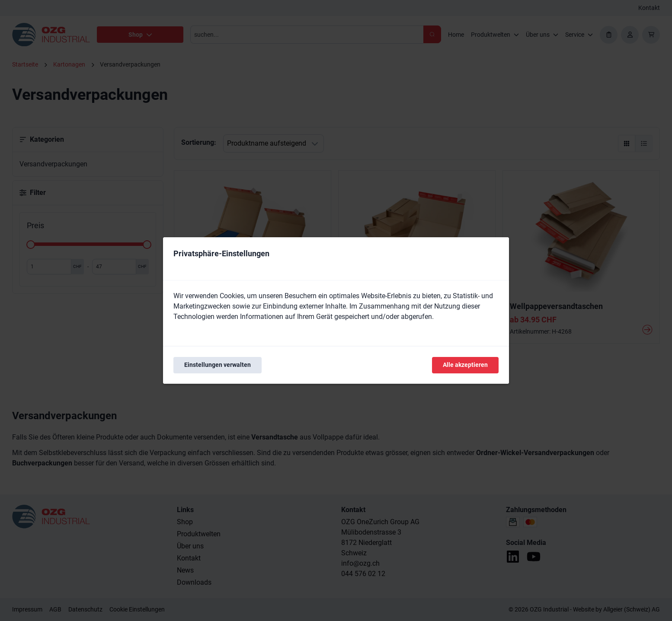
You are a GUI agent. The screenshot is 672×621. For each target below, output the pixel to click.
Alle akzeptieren (465, 365)
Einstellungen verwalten (218, 365)
